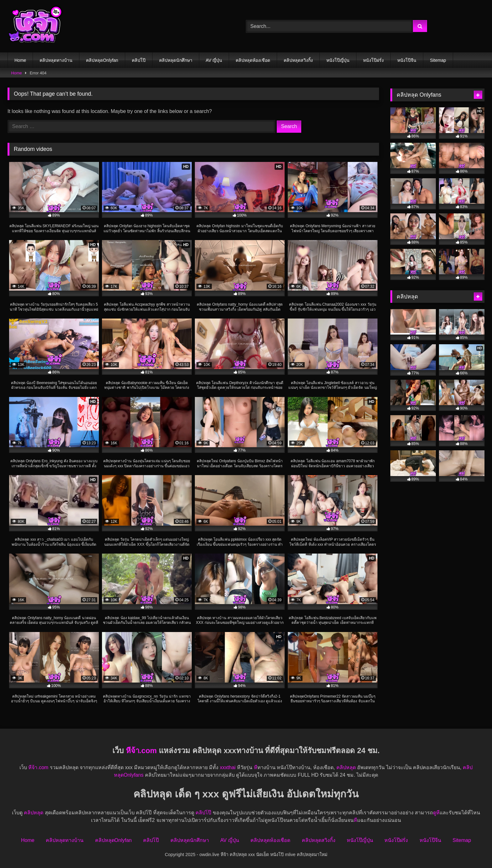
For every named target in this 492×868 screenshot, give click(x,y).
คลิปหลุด (346, 767)
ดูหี (436, 813)
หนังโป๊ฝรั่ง (373, 60)
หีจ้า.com (141, 750)
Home (20, 60)
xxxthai (228, 767)
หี (256, 767)
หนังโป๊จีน (407, 60)
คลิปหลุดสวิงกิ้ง (298, 60)
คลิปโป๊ (139, 60)
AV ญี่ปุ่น (214, 60)
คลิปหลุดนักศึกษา (176, 60)
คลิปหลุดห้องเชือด (253, 60)
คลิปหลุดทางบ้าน (56, 60)
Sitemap (438, 60)
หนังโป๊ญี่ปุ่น (338, 60)
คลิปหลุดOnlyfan (102, 60)
